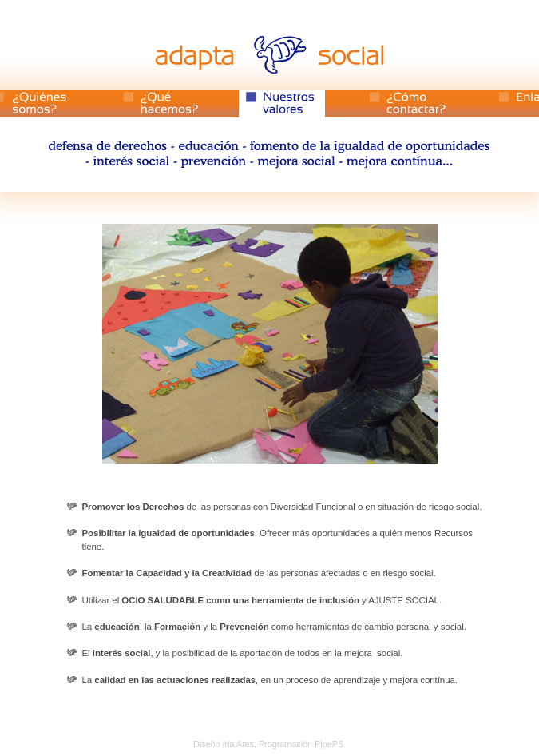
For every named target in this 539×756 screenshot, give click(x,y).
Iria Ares (238, 744)
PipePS (329, 744)
